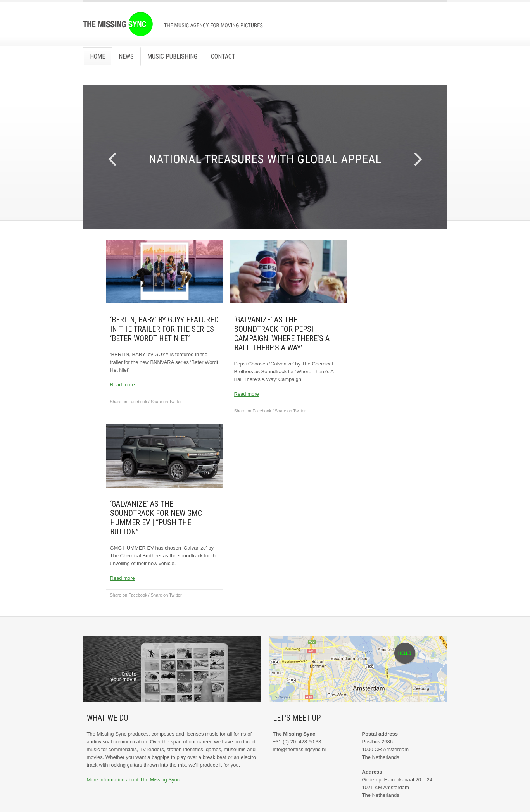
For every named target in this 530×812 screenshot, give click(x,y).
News (126, 56)
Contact (223, 56)
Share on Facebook (129, 402)
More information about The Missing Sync (133, 780)
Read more (123, 385)
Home (98, 56)
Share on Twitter (166, 402)
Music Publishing (172, 56)
